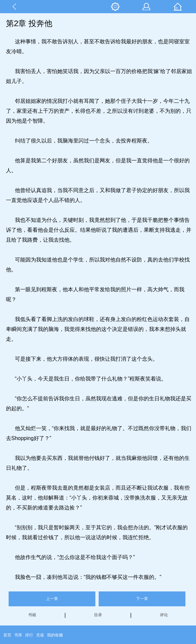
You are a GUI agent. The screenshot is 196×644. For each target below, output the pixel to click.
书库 (18, 635)
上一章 (52, 599)
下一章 (142, 599)
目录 (98, 615)
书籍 (32, 615)
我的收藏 (55, 635)
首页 (7, 635)
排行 (29, 635)
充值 (40, 635)
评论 (164, 615)
